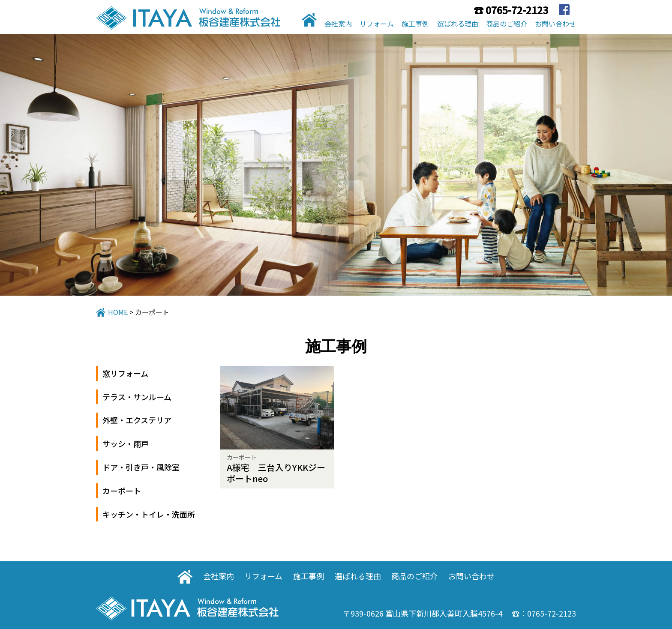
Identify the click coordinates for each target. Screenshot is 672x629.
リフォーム (377, 24)
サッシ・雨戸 (126, 443)
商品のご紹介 (507, 24)
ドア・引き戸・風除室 (141, 467)
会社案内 (338, 24)
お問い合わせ (555, 24)
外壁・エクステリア (137, 420)
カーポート (122, 491)
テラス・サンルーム (137, 397)
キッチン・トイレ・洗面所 (149, 514)
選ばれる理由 (458, 24)
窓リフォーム (125, 373)
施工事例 (415, 24)
